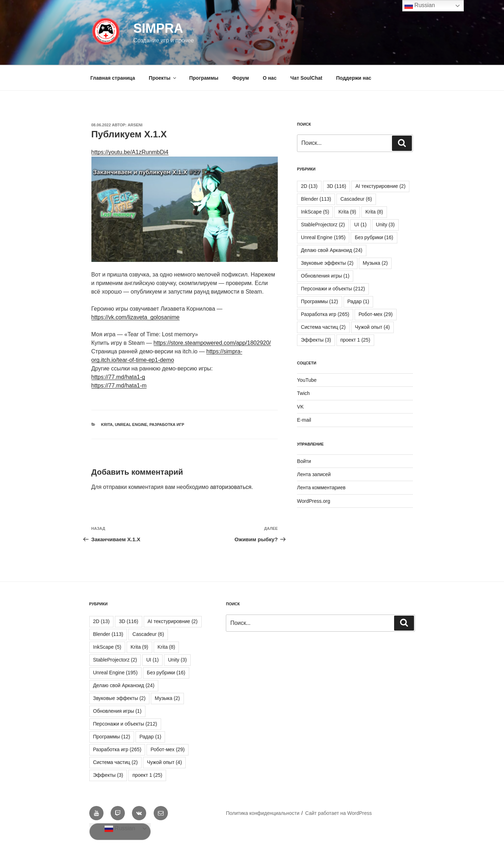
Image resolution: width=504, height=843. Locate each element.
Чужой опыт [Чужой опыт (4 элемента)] (372, 327)
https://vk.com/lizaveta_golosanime (136, 317)
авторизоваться (231, 487)
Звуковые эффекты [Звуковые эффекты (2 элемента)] (327, 263)
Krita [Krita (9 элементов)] (347, 212)
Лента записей (314, 474)
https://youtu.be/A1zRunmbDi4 (130, 152)
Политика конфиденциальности (263, 813)
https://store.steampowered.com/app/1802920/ (212, 343)
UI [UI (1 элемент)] (360, 225)
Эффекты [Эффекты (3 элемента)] (316, 340)
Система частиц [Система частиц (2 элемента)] (323, 327)
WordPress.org (314, 501)
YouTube (307, 380)
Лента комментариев (321, 488)
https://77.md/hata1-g (118, 377)
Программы (204, 78)
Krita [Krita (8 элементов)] (374, 212)
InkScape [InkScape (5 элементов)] (315, 212)
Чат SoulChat (306, 78)
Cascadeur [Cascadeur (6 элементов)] (356, 199)
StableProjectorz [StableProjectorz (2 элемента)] (323, 225)
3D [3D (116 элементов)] (336, 186)
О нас (270, 78)
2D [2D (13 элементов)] (309, 186)
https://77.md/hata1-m (119, 386)
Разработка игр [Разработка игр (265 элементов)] (325, 314)
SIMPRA (158, 28)
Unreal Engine (131, 425)
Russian (120, 829)
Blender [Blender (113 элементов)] (316, 199)
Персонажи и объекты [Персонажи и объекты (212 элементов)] (333, 289)
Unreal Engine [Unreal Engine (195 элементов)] (323, 237)
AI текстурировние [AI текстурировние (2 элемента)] (380, 186)
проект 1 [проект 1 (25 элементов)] (355, 340)
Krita (107, 425)
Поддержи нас (354, 78)
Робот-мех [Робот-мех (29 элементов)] (376, 314)
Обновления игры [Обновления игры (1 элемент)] (325, 276)
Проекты (163, 78)
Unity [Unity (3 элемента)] (385, 225)
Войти (304, 461)
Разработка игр (167, 425)
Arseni (135, 125)
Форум (241, 78)
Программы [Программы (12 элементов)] (319, 301)
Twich (303, 393)
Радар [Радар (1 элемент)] (358, 301)
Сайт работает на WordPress (338, 813)
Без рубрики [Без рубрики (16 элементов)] (374, 237)
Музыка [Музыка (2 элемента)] (375, 263)
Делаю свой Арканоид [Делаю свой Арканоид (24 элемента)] (332, 250)
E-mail (304, 420)
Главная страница (113, 78)
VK (300, 407)
